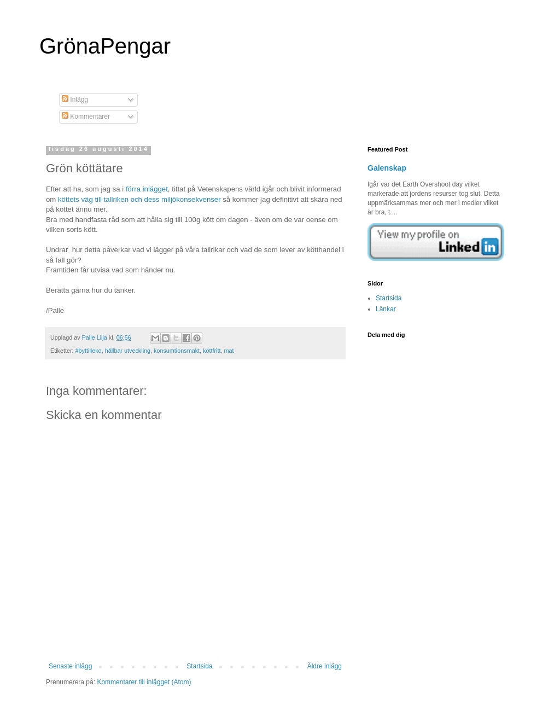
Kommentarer (86, 117)
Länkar (386, 309)
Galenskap (387, 168)
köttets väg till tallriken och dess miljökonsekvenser (139, 199)
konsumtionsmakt (177, 351)
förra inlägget (147, 189)
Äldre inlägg (325, 666)
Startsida (199, 666)
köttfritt (212, 351)
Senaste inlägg (70, 666)
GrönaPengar (105, 46)
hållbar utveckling (128, 351)
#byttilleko (89, 351)
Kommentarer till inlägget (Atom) (144, 682)
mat (229, 351)
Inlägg (75, 100)
